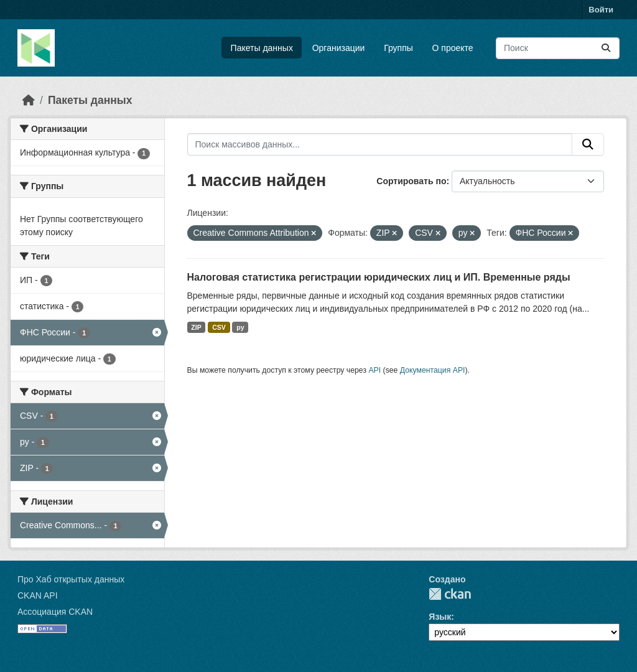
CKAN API (38, 595)
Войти (601, 10)
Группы (398, 48)
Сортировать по (411, 181)
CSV (219, 327)
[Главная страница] (29, 100)
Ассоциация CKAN (55, 612)
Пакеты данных (262, 48)
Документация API (433, 370)
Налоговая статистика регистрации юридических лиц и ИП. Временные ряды (379, 277)
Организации (339, 48)
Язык (440, 617)
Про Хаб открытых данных (71, 579)
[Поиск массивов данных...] (558, 48)
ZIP (196, 327)
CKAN (450, 594)
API (374, 370)
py (240, 327)
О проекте (453, 48)
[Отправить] (606, 48)
